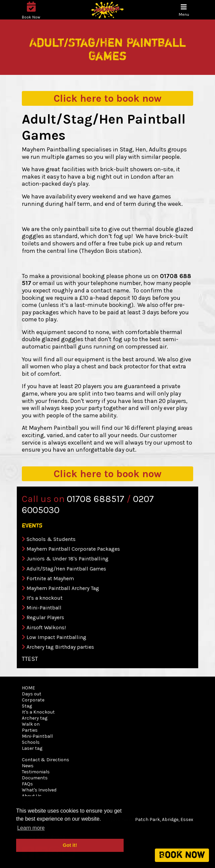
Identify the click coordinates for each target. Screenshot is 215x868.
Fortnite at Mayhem (50, 578)
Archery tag (35, 718)
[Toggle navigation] (184, 10)
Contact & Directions (46, 760)
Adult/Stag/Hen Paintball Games (66, 569)
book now (108, 98)
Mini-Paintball (44, 608)
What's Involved (39, 790)
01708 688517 (96, 499)
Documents (35, 778)
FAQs (27, 784)
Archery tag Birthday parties (60, 647)
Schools (31, 742)
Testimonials (36, 772)
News (28, 766)
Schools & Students (51, 539)
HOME (28, 688)
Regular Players (45, 617)
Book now (182, 855)
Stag (27, 706)
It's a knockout (45, 598)
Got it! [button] (70, 845)
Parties (30, 730)
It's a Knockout (38, 712)
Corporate (33, 700)
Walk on (31, 724)
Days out (32, 694)
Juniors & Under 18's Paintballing (68, 559)
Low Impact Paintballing (56, 637)
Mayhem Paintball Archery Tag (63, 588)
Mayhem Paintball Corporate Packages (73, 549)
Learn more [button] (31, 828)
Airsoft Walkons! (46, 627)
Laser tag (32, 748)
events (32, 526)
